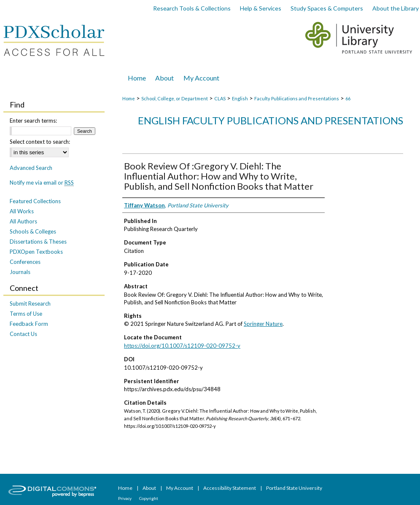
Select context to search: (40, 142)
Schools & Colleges (33, 231)
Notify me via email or (42, 183)
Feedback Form (29, 324)
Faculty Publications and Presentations (297, 98)
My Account (180, 488)
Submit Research (30, 304)
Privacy (125, 498)
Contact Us (23, 334)
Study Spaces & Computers (327, 8)
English (240, 98)
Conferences (25, 262)
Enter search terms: (33, 121)
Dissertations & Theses (38, 242)
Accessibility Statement (230, 488)
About (150, 488)
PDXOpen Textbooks (36, 252)
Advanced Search (31, 168)
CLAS (220, 98)
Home (129, 98)
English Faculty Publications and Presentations (271, 120)
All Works (22, 211)
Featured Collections (35, 201)
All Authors (23, 221)
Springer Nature (263, 324)
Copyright (149, 498)
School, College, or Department (175, 98)
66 (348, 98)
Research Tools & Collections (192, 8)
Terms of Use (26, 314)
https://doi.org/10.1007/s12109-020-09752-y (182, 346)
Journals (20, 272)
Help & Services (261, 8)
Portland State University (294, 488)
